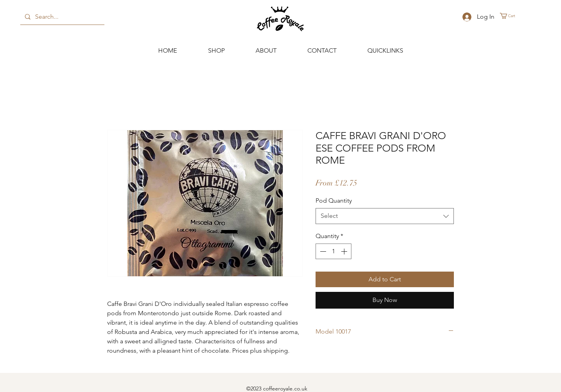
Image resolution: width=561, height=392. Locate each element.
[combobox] (385, 216)
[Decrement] (322, 251)
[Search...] (62, 17)
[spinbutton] (333, 251)
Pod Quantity (334, 200)
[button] (511, 16)
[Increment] (345, 251)
